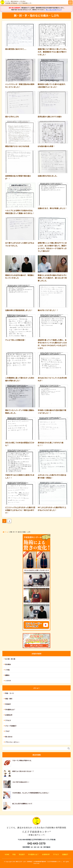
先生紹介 (8, 704)
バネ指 (7, 670)
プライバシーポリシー (12, 742)
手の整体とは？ (10, 709)
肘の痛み (8, 664)
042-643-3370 (36, 843)
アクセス (8, 720)
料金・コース (9, 693)
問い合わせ (9, 737)
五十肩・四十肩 (10, 659)
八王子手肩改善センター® (37, 828)
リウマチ (8, 681)
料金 (14, 854)
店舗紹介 (65, 854)
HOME (7, 854)
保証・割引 (9, 699)
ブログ (7, 731)
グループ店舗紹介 (11, 726)
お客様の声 (9, 715)
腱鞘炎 (7, 675)
